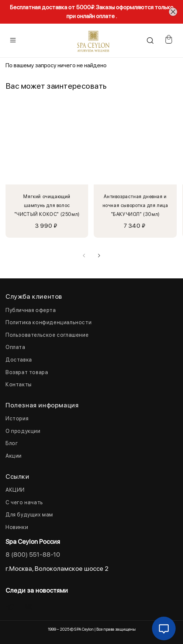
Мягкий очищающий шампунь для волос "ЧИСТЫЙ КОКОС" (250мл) (47, 206)
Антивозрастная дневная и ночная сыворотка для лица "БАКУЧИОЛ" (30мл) (135, 206)
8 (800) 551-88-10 (33, 554)
